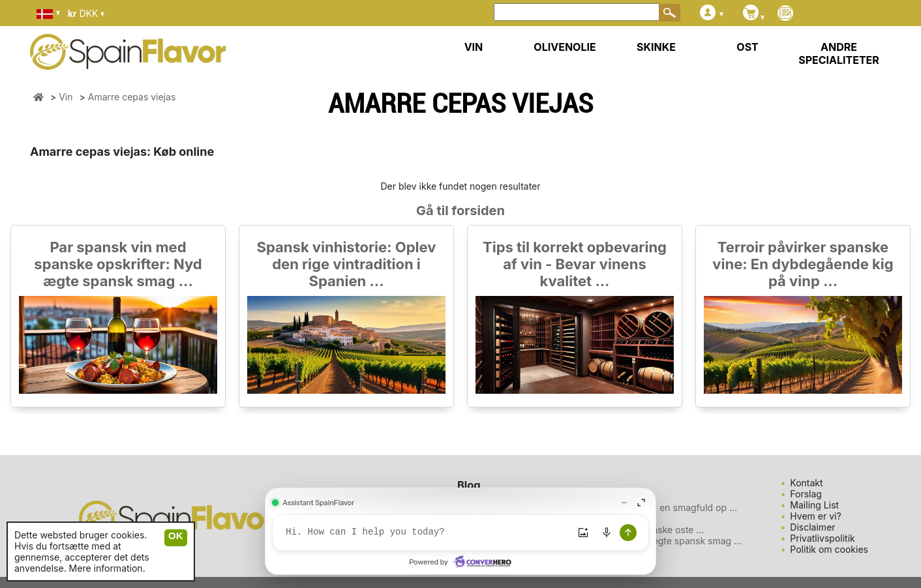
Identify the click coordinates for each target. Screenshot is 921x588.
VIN (474, 47)
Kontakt (806, 483)
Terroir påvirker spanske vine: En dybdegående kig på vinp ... (803, 264)
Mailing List (814, 505)
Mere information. (107, 568)
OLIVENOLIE (565, 47)
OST (747, 47)
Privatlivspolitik (822, 538)
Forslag (806, 494)
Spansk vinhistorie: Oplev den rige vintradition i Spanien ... (347, 264)
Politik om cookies (829, 549)
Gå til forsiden (460, 211)
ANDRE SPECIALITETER (839, 53)
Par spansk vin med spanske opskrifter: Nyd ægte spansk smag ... (118, 264)
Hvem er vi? (815, 516)
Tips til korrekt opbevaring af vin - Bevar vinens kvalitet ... (575, 264)
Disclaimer (812, 527)
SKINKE (656, 47)
